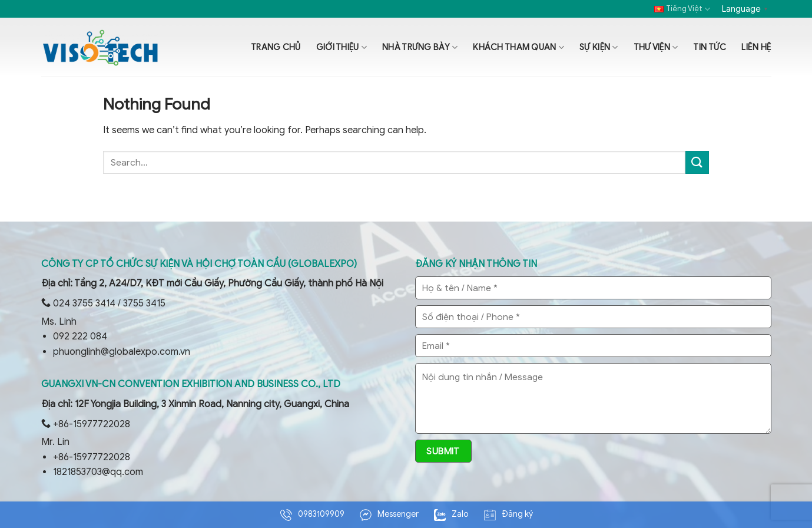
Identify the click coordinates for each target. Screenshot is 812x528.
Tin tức (710, 47)
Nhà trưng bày (420, 47)
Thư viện (656, 47)
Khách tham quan (518, 47)
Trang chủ (276, 47)
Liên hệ (756, 47)
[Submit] (697, 162)
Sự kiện (599, 47)
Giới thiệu (342, 47)
